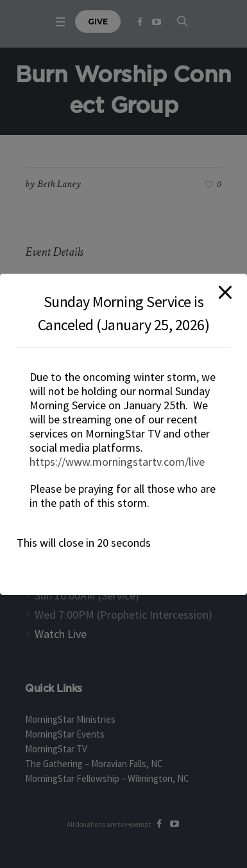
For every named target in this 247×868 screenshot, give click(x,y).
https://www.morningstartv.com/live (117, 462)
